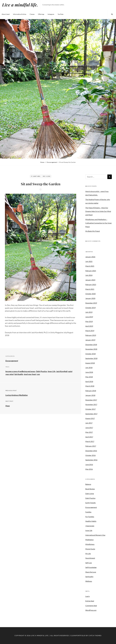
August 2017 (90, 418)
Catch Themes (95, 636)
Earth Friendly (91, 503)
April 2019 (89, 326)
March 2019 (90, 331)
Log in (88, 596)
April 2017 (89, 437)
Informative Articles (20, 14)
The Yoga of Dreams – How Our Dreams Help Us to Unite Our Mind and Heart (98, 211)
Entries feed (90, 601)
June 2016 (89, 464)
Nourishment (90, 558)
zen (38, 374)
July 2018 (89, 368)
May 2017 (89, 432)
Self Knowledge (91, 567)
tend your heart (30, 374)
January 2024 (90, 280)
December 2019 (91, 303)
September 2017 (91, 414)
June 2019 (89, 317)
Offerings (41, 14)
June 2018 (89, 372)
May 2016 (89, 469)
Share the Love (91, 572)
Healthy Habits (91, 521)
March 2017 (90, 441)
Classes (32, 14)
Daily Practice (42, 371)
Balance (88, 484)
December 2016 (91, 451)
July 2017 (89, 423)
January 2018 (90, 395)
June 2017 (89, 428)
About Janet (6, 14)
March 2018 (90, 386)
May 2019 (89, 321)
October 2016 (90, 455)
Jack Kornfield (62, 371)
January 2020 (90, 298)
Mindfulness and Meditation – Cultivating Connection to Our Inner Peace (99, 223)
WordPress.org (91, 610)
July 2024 (89, 275)
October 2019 (90, 308)
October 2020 (90, 294)
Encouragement (52, 162)
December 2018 (91, 345)
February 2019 (91, 335)
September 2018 (91, 358)
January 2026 (90, 257)
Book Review (90, 489)
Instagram (51, 14)
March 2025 (90, 266)
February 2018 (91, 391)
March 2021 (90, 289)
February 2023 (91, 284)
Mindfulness (90, 544)
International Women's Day (95, 535)
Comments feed (91, 606)
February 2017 (91, 446)
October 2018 (90, 354)
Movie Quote (90, 549)
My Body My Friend (93, 231)
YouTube (61, 14)
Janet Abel (37, 176)
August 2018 (90, 363)
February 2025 (91, 271)
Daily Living (90, 493)
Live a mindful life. (20, 5)
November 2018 (91, 349)
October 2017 (90, 409)
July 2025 (89, 261)
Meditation (89, 540)
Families (88, 512)
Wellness (89, 581)
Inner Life (52, 371)
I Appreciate (90, 526)
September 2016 (91, 460)
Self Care (89, 563)
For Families (90, 517)
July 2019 (89, 312)
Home (42, 162)
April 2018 (89, 381)
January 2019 (90, 340)
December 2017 (91, 400)
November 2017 (91, 404)
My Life (88, 554)
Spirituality (19, 374)
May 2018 (89, 377)
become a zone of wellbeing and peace (20, 371)
